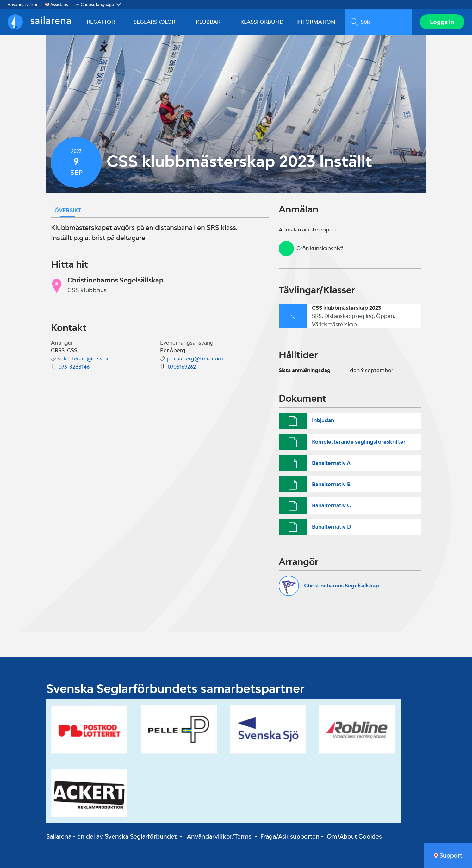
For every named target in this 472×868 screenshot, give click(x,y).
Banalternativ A (331, 463)
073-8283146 (74, 367)
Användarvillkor (23, 5)
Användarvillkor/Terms (219, 836)
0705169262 (182, 367)
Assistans (59, 5)
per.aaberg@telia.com (195, 358)
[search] (379, 22)
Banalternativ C (331, 505)
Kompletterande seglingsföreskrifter (359, 442)
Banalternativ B (331, 484)
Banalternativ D (332, 527)
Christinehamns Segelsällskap (342, 586)
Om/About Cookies (354, 836)
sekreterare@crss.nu (84, 358)
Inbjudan (323, 420)
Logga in (442, 22)
